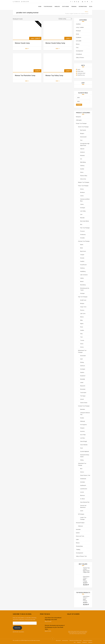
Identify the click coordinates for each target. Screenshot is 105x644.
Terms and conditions (88, 640)
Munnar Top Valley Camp (54, 75)
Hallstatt (82, 149)
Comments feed (81, 73)
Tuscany (82, 340)
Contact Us (84, 642)
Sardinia (82, 330)
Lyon (81, 214)
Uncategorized (79, 51)
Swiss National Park (85, 502)
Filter (79, 105)
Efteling (82, 362)
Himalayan (78, 31)
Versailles (82, 238)
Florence (82, 310)
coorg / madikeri (80, 27)
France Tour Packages (83, 186)
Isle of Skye (83, 435)
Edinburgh (83, 421)
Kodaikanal (79, 37)
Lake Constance (84, 275)
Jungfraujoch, (83, 485)
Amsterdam (83, 356)
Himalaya (57, 6)
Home (40, 6)
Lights (77, 539)
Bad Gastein (83, 130)
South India (65, 6)
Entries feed (80, 71)
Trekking (74, 6)
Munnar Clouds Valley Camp (55, 43)
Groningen (83, 369)
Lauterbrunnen (84, 489)
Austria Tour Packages (83, 127)
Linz (81, 159)
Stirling (82, 460)
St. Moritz (83, 499)
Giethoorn (83, 366)
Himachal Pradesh (80, 523)
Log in (79, 69)
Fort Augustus (83, 425)
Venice (82, 344)
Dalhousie (80, 526)
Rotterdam (83, 389)
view (27, 49)
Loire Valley (83, 211)
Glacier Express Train (85, 475)
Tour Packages (48, 6)
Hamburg (82, 268)
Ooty (77, 47)
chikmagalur (79, 120)
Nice (81, 224)
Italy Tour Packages (83, 297)
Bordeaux (82, 192)
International (83, 6)
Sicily (81, 334)
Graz (81, 140)
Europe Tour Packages (81, 123)
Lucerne (82, 492)
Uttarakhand (79, 54)
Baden (82, 245)
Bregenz (82, 133)
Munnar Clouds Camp (22, 43)
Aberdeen (83, 409)
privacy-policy (65, 640)
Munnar (78, 44)
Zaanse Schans (84, 403)
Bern (81, 469)
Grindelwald (83, 479)
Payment (79, 642)
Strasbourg (83, 234)
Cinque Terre (83, 307)
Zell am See (83, 179)
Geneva (82, 472)
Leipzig (82, 278)
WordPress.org (81, 75)
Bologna (82, 303)
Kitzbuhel (82, 155)
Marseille (82, 218)
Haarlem (82, 372)
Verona (82, 347)
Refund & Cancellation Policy (76, 640)
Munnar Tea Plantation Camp (25, 75)
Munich (82, 281)
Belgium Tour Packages (84, 182)
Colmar (82, 204)
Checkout (90, 642)
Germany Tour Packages (84, 241)
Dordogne (83, 208)
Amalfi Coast (83, 300)
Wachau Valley (84, 176)
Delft (81, 359)
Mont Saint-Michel (85, 221)
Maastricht (83, 386)
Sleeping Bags (79, 546)
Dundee (82, 418)
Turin (81, 337)
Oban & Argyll (84, 441)
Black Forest (83, 251)
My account (58, 640)
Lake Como (83, 314)
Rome (82, 327)
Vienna (82, 172)
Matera (82, 317)
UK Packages (81, 514)
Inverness (82, 431)
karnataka (78, 529)
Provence (82, 231)
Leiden (82, 382)
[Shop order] (65, 19)
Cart (75, 642)
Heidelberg (83, 271)
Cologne (82, 255)
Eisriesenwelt (83, 137)
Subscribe (17, 628)
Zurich (82, 511)
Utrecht (82, 399)
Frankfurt (82, 261)
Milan (81, 320)
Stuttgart (82, 293)
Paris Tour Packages (85, 228)
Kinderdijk (82, 379)
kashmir (78, 533)
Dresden (82, 258)
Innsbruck (82, 152)
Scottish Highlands (85, 451)
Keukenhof (83, 376)
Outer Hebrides (84, 445)
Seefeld (82, 169)
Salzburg (82, 166)
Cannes (82, 196)
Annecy (82, 189)
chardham (78, 24)
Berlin (82, 248)
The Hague (83, 396)
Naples (82, 324)
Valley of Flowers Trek (81, 556)
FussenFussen (83, 265)
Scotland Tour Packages (84, 406)
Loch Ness (83, 438)
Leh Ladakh (79, 41)
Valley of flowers (80, 58)
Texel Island (83, 393)
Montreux (83, 495)
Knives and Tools (80, 536)
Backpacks (78, 117)
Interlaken (83, 482)
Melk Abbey (83, 162)
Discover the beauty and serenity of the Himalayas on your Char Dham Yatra (55, 627)
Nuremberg (83, 285)
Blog (91, 6)
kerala (77, 34)
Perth (82, 448)
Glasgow (82, 428)
